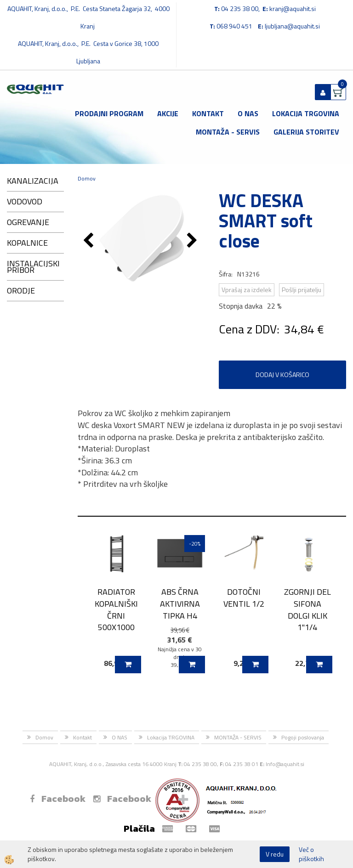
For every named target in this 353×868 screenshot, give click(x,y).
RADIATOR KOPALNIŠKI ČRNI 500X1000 (116, 609)
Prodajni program (109, 113)
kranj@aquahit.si (293, 8)
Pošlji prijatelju (302, 290)
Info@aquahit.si (285, 764)
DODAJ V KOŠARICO (282, 375)
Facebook (58, 799)
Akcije (168, 113)
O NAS (248, 113)
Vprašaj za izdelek (247, 290)
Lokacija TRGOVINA (306, 113)
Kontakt (208, 113)
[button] (193, 241)
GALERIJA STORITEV (306, 132)
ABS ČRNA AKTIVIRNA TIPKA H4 (180, 603)
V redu (275, 854)
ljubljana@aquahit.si (292, 26)
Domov (87, 178)
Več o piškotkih (311, 854)
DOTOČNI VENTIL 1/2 (244, 597)
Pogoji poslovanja (303, 737)
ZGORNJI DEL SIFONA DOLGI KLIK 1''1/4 (307, 609)
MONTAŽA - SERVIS (228, 132)
